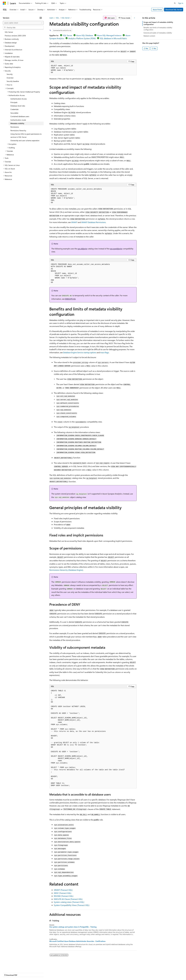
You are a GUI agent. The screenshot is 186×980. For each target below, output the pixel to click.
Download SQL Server (174, 10)
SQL (57, 18)
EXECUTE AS (70, 299)
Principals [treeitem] (14, 102)
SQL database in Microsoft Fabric (113, 38)
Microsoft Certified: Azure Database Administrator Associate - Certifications (77, 941)
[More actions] (135, 18)
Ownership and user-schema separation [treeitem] (25, 140)
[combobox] (23, 23)
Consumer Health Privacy (68, 973)
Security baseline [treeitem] (13, 81)
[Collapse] (41, 18)
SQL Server (66, 18)
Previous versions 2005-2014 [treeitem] (15, 36)
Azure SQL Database (85, 35)
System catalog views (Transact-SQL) (69, 902)
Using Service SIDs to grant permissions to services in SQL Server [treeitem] (26, 135)
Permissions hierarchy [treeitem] (18, 131)
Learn (51, 18)
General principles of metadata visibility (158, 33)
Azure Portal (157, 10)
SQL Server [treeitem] (9, 32)
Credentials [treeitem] (14, 109)
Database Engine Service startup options (80, 352)
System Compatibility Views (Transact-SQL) (72, 905)
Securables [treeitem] (14, 113)
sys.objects (82, 249)
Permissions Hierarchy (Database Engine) (66, 570)
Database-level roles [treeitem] (18, 106)
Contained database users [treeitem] (20, 116)
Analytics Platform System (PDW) (82, 38)
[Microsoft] (4, 3)
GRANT (74, 222)
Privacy (52, 973)
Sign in (181, 3)
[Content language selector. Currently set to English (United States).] (14, 967)
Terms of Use (87, 973)
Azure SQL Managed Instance (109, 35)
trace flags (105, 352)
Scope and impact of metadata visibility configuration (158, 23)
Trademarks (98, 973)
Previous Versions (22, 973)
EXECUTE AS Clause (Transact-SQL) (68, 899)
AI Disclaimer (8, 973)
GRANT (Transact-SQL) (63, 890)
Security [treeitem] (10, 74)
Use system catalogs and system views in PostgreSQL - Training (73, 927)
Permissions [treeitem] (15, 127)
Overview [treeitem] (10, 78)
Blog (32, 973)
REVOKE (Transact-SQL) (64, 896)
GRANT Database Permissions (93, 222)
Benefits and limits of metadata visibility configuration (158, 29)
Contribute (42, 973)
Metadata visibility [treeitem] (17, 123)
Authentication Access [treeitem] (19, 99)
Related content (149, 36)
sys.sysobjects (116, 249)
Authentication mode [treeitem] (18, 120)
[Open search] (175, 3)
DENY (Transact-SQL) (63, 893)
